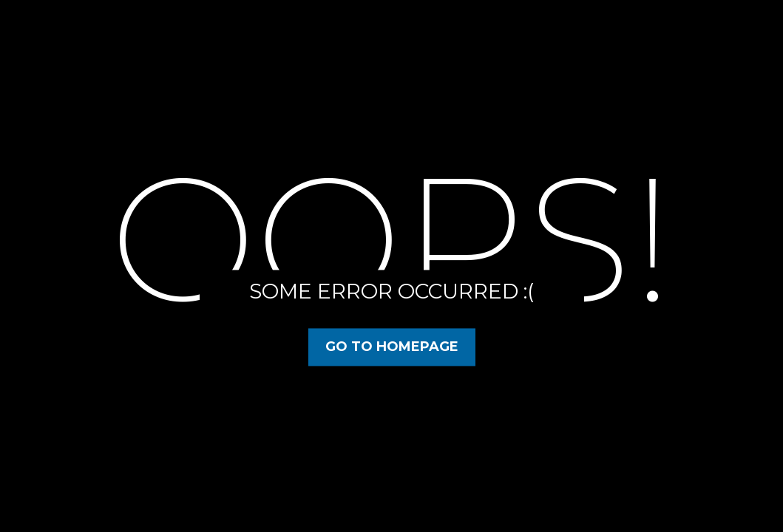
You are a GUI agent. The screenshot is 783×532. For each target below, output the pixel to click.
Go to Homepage (392, 347)
